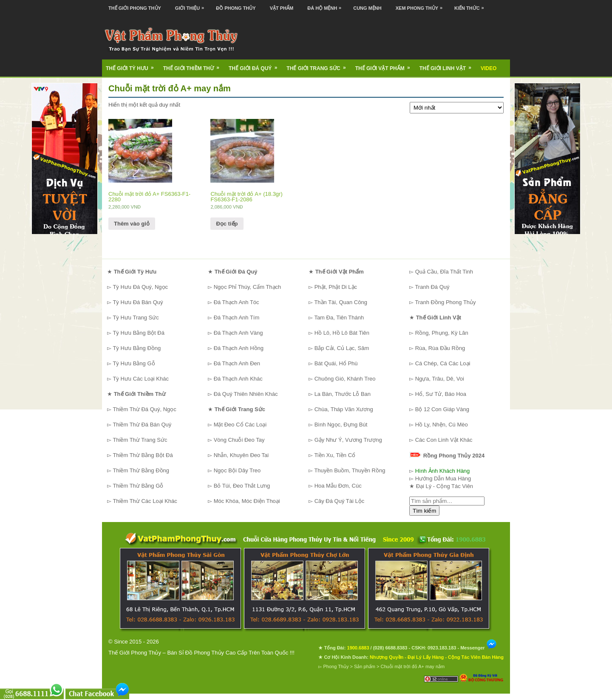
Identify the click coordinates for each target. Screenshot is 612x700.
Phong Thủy (336, 666)
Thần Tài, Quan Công (341, 302)
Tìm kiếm (424, 511)
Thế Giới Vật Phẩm (385, 65)
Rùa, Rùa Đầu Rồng (440, 348)
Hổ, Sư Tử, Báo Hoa (441, 394)
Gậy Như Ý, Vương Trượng (348, 440)
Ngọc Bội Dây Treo (237, 470)
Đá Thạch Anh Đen (237, 363)
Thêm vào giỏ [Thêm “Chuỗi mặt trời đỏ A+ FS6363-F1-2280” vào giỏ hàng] (132, 224)
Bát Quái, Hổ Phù (336, 363)
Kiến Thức (471, 5)
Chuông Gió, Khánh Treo (345, 379)
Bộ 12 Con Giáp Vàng (442, 409)
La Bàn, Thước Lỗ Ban (343, 394)
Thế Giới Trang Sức (319, 65)
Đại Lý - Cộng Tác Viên (445, 486)
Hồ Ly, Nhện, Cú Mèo (442, 425)
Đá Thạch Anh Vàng (238, 333)
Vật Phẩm (282, 8)
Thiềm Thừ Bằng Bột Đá (143, 455)
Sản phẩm (365, 666)
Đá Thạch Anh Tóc (237, 302)
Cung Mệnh (367, 8)
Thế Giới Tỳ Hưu (133, 65)
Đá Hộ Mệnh (326, 5)
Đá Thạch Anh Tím (237, 318)
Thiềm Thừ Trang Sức (140, 440)
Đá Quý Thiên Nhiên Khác (246, 394)
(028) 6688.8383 (390, 648)
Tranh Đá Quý (432, 287)
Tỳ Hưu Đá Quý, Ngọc (140, 287)
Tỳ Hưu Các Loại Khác (141, 379)
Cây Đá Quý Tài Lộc (340, 501)
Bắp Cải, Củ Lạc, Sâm (342, 348)
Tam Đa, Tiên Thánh (339, 318)
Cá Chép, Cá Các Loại (443, 363)
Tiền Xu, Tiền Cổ (335, 455)
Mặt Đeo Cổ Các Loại (240, 425)
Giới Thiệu (192, 5)
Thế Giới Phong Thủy (135, 8)
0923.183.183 (442, 648)
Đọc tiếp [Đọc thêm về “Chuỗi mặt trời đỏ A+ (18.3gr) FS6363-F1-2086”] (227, 224)
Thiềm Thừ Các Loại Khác (145, 501)
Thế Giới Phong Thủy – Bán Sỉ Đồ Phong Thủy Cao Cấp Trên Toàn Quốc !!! (201, 653)
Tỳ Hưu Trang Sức (136, 318)
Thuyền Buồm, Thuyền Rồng (350, 470)
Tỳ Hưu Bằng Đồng (137, 348)
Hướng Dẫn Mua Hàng (443, 478)
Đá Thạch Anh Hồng (239, 348)
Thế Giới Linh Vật (448, 65)
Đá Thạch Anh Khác (238, 379)
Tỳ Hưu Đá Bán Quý (138, 302)
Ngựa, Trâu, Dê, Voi (440, 379)
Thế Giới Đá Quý (256, 65)
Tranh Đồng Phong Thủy (445, 302)
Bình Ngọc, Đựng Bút (341, 425)
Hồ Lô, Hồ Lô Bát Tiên (342, 333)
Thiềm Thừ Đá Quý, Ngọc (144, 409)
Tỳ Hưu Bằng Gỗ (134, 363)
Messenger (479, 648)
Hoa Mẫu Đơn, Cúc (338, 486)
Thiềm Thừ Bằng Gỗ (138, 486)
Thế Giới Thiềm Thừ (194, 65)
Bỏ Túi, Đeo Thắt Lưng (242, 486)
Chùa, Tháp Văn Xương (344, 409)
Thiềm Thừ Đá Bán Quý (142, 425)
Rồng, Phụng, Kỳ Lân (442, 333)
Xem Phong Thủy (421, 5)
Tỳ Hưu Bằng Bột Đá (139, 333)
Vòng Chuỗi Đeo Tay (239, 440)
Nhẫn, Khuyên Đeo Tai (241, 455)
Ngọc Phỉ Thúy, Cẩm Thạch (248, 287)
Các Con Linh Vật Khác (444, 440)
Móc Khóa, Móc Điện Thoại (247, 501)
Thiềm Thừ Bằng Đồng (141, 470)
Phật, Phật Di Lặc (336, 287)
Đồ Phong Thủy (236, 8)
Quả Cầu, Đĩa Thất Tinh (444, 272)
